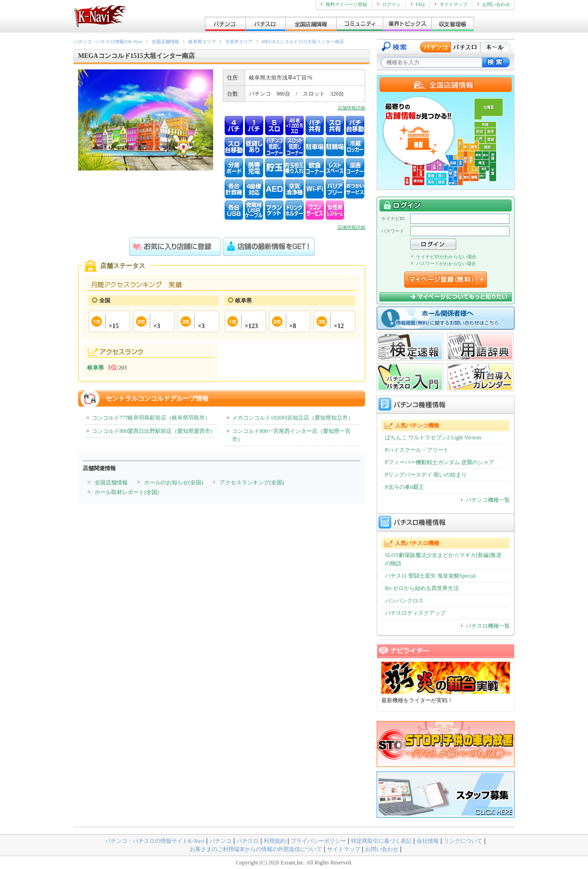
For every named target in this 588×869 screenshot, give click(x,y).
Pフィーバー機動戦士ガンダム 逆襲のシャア (440, 462)
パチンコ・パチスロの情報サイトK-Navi (155, 841)
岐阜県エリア (202, 42)
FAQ (417, 4)
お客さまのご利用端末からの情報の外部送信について (256, 849)
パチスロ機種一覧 (485, 626)
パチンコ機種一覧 (485, 500)
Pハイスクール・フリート (417, 450)
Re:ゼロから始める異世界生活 (422, 588)
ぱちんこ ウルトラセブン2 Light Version (433, 437)
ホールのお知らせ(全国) (174, 483)
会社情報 (428, 841)
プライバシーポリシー (318, 841)
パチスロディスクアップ (415, 613)
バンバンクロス (404, 601)
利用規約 (275, 841)
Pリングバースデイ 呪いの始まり (426, 475)
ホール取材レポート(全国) (127, 492)
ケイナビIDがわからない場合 (443, 257)
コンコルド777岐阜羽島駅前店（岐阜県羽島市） (151, 418)
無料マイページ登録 (343, 4)
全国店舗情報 (165, 42)
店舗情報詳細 (351, 108)
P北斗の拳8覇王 (404, 487)
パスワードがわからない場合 (443, 264)
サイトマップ (450, 4)
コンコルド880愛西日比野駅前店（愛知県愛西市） (154, 431)
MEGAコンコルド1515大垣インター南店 (303, 42)
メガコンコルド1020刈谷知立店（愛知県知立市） (293, 418)
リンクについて (463, 841)
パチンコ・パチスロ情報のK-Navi (108, 42)
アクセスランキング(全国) (252, 483)
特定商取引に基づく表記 (381, 841)
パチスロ (248, 841)
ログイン (388, 4)
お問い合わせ (493, 4)
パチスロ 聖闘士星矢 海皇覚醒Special (430, 576)
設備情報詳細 (351, 227)
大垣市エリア (239, 42)
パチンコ (220, 841)
